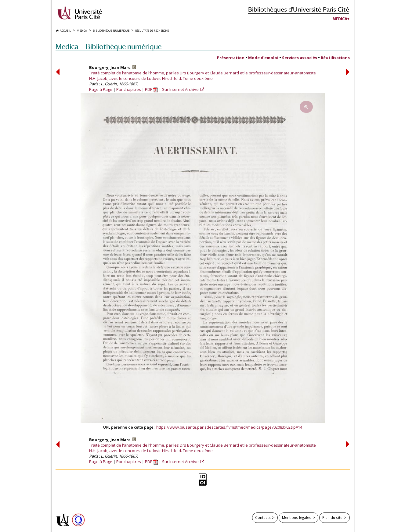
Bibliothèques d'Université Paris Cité (299, 9)
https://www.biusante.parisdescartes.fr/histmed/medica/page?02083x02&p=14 (229, 427)
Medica (340, 19)
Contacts (263, 517)
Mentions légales (297, 517)
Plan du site (332, 517)
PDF (152, 89)
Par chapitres (129, 89)
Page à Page (101, 89)
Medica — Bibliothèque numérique (108, 46)
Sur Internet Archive (181, 89)
